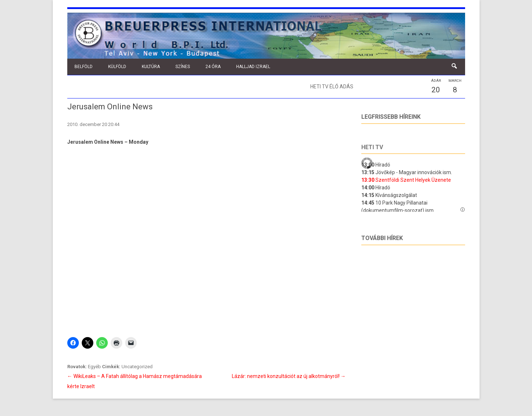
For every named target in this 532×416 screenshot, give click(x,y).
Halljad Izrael (253, 67)
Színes (183, 67)
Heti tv (372, 147)
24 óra (213, 67)
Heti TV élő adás (332, 87)
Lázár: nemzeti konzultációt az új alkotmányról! (289, 376)
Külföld (117, 67)
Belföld (84, 67)
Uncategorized (137, 367)
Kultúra (151, 67)
